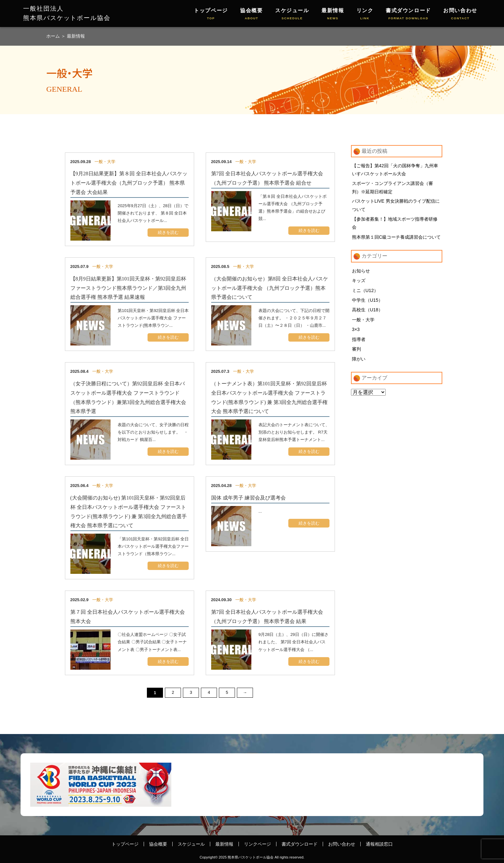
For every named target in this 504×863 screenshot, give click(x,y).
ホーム (54, 36)
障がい (359, 361)
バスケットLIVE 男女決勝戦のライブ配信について (396, 206)
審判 (356, 351)
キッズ (359, 281)
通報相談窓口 (379, 844)
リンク (365, 14)
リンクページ (257, 844)
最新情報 (333, 14)
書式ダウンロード (408, 14)
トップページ (211, 14)
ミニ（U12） (365, 291)
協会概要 (251, 14)
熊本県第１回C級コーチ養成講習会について (396, 238)
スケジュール (292, 14)
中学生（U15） (367, 301)
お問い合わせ (460, 14)
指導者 (359, 341)
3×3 (356, 331)
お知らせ (361, 272)
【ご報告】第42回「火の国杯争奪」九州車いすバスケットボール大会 (395, 170)
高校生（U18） (367, 311)
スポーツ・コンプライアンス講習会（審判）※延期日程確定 (392, 188)
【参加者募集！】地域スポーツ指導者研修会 (395, 224)
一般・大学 (363, 321)
